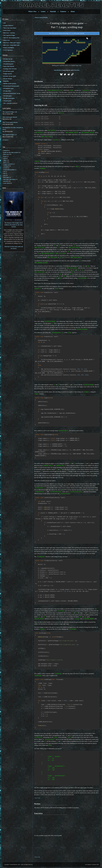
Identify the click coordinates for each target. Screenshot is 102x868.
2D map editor (7, 91)
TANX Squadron (8, 50)
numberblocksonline (9, 170)
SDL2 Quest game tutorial (10, 117)
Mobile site (51, 866)
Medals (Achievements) (10, 84)
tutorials (6, 181)
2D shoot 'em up (8, 59)
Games (43, 11)
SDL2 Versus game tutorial (10, 122)
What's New (32, 11)
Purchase (77, 70)
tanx (5, 175)
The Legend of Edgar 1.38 (10, 112)
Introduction (58, 70)
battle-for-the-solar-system (11, 152)
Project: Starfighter (9, 48)
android (6, 150)
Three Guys (7, 40)
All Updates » (6, 140)
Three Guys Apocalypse (10, 28)
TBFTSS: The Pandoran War (11, 38)
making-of (6, 166)
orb (4, 172)
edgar (5, 160)
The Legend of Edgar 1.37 (10, 135)
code (5, 158)
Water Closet (7, 30)
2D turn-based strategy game (11, 86)
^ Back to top (37, 99)
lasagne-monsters (8, 164)
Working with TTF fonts (10, 69)
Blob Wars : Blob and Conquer (12, 43)
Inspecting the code (68, 70)
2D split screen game (9, 98)
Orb (4, 23)
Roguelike (6, 81)
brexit (5, 156)
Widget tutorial (8, 74)
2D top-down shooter (9, 61)
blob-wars (6, 154)
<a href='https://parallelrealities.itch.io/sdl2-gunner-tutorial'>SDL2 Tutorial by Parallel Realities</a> (61, 819)
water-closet (7, 183)
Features (63, 11)
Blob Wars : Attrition (9, 33)
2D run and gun (8, 79)
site (4, 173)
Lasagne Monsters (8, 25)
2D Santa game (7, 96)
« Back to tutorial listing (41, 17)
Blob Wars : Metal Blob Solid (11, 45)
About (73, 11)
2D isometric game (8, 88)
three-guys (6, 177)
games (5, 162)
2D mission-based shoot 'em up (12, 93)
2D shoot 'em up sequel (10, 76)
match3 (5, 168)
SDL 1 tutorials (8, 103)
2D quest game (7, 101)
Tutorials (53, 11)
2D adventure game (9, 71)
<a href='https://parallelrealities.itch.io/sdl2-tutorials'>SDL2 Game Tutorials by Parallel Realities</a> (61, 841)
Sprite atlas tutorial (9, 66)
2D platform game (8, 64)
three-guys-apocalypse (9, 179)
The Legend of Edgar (9, 35)
